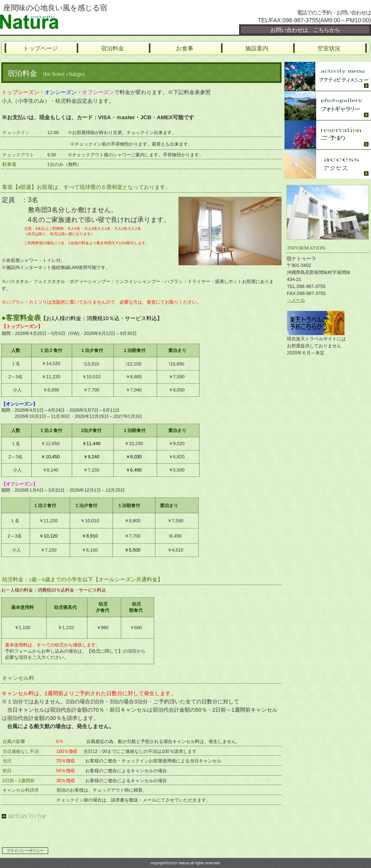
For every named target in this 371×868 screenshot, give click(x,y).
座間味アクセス (328, 164)
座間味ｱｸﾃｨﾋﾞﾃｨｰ (328, 77)
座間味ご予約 (328, 135)
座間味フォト (328, 106)
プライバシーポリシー (25, 851)
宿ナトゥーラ (99, 21)
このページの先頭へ (24, 816)
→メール (296, 300)
